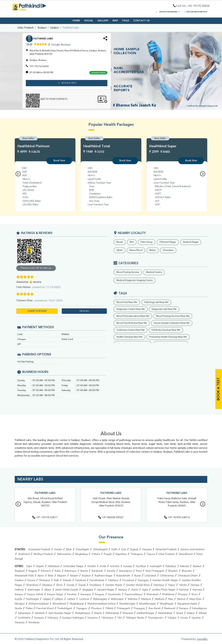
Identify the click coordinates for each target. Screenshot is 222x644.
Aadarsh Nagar (191, 242)
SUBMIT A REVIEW (37, 311)
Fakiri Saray (147, 242)
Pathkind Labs (45, 493)
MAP (115, 21)
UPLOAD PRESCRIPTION (195, 12)
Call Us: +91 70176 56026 (191, 6)
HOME (76, 21)
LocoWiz (202, 639)
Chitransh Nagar (168, 242)
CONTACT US (141, 21)
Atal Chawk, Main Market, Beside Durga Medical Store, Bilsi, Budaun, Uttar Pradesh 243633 (111, 502)
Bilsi (132, 242)
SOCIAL (89, 21)
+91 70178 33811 (45, 517)
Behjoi (153, 250)
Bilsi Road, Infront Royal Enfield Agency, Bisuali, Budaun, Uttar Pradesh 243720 (45, 502)
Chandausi (168, 250)
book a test (67, 83)
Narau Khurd (136, 250)
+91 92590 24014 (177, 517)
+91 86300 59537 (111, 517)
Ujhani (119, 250)
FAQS (126, 21)
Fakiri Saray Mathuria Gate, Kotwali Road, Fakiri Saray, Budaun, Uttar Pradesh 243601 (177, 502)
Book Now (59, 161)
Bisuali (120, 242)
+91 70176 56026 (39, 66)
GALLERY (103, 21)
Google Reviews (61, 45)
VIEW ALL (84, 311)
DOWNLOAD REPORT (166, 12)
